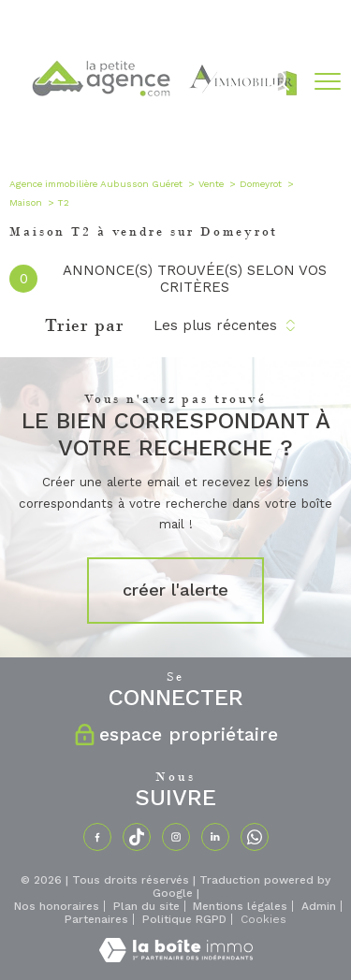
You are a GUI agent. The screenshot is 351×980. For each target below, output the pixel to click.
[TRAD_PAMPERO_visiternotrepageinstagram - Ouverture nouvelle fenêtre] (176, 837)
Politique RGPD (184, 919)
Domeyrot (261, 184)
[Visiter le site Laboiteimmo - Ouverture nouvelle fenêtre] (176, 958)
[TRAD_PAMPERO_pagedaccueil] (163, 131)
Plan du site (146, 906)
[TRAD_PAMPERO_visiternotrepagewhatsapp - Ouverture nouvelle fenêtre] (255, 837)
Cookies (263, 920)
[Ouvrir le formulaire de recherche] (279, 82)
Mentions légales (240, 906)
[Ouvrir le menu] (328, 81)
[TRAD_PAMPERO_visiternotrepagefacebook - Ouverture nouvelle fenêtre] (97, 837)
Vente (211, 184)
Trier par (85, 325)
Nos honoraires (57, 906)
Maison (26, 202)
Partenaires (96, 919)
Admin (319, 906)
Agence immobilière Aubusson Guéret (96, 184)
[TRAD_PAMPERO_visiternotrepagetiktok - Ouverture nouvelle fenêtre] (137, 837)
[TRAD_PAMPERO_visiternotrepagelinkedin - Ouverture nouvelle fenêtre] (215, 837)
